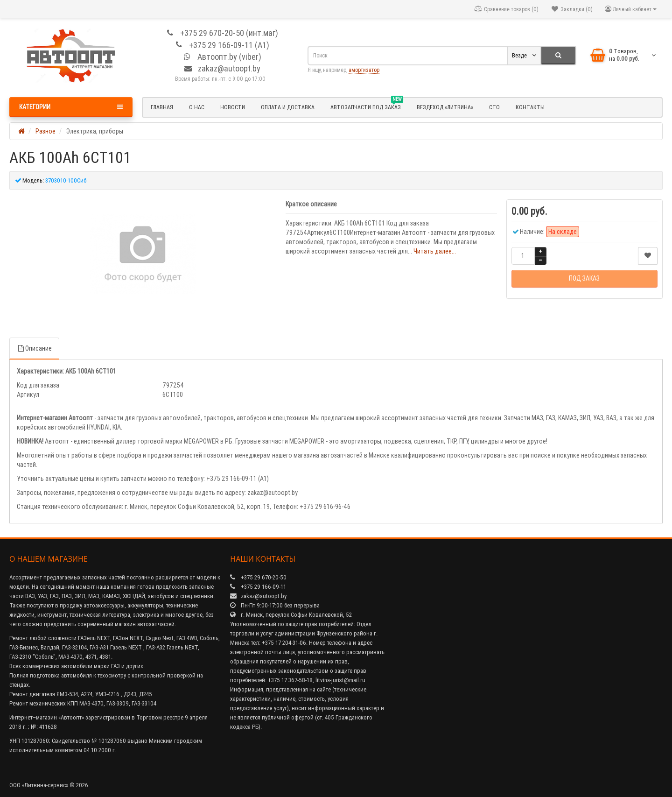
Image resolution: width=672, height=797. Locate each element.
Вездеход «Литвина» (445, 107)
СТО (494, 107)
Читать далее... (435, 251)
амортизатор (364, 70)
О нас (197, 107)
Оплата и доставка (288, 107)
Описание (34, 348)
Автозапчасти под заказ (367, 106)
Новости (233, 107)
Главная (162, 107)
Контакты (530, 107)
